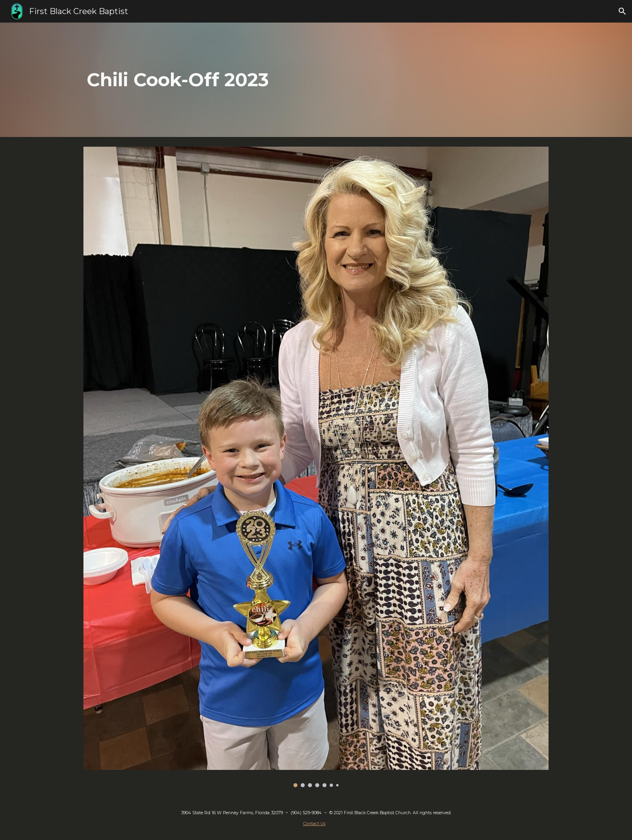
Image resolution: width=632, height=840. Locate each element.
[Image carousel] (316, 467)
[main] (276, 80)
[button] (622, 11)
